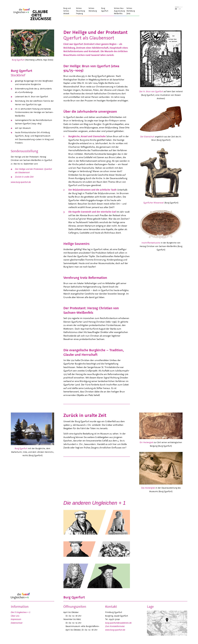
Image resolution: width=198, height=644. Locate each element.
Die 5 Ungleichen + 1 (21, 612)
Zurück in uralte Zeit (24, 177)
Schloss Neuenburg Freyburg (81, 11)
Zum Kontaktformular (115, 626)
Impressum (16, 619)
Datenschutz (17, 623)
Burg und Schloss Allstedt (67, 11)
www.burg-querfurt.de (21, 182)
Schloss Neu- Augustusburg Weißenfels (119, 11)
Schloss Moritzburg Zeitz (131, 11)
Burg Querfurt (105, 10)
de (176, 9)
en (180, 9)
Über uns (15, 616)
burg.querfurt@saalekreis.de (118, 623)
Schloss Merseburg (93, 10)
